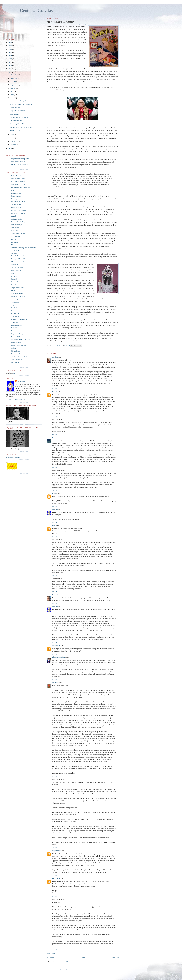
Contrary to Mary (16, 121)
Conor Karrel (57, 595)
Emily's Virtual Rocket (19, 210)
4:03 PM (54, 389)
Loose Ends (15, 311)
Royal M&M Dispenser (19, 345)
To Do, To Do (15, 114)
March (13, 138)
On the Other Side (17, 267)
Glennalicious (16, 351)
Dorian (54, 438)
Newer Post (50, 957)
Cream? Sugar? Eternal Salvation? (21, 127)
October (13, 81)
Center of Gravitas (36, 10)
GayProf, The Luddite (17, 111)
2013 (10, 49)
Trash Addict (15, 316)
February (14, 141)
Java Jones (15, 230)
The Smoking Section (18, 233)
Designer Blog (16, 193)
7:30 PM (54, 776)
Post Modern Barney (18, 182)
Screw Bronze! (16, 322)
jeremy (54, 525)
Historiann (15, 242)
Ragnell (14, 216)
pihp (13, 305)
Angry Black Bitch (17, 288)
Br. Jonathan (56, 878)
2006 (10, 72)
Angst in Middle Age (18, 296)
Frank (54, 493)
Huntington (15, 199)
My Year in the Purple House (21, 339)
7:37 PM (54, 435)
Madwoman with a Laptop (20, 245)
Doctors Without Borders (19, 164)
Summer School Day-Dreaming (21, 101)
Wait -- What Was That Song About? (22, 104)
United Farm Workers (18, 162)
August (13, 88)
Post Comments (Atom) (63, 962)
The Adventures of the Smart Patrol (23, 357)
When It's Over (15, 130)
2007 (10, 69)
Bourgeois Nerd (16, 325)
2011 (10, 56)
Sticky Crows (16, 337)
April (13, 135)
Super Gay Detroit (17, 293)
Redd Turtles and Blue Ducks (21, 187)
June (12, 95)
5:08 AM (54, 536)
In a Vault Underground (19, 319)
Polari (13, 190)
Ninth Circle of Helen (18, 184)
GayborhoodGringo (18, 334)
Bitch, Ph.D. (15, 290)
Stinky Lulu (15, 299)
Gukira (13, 348)
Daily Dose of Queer (18, 202)
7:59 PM (54, 467)
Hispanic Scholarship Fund (20, 159)
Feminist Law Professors (19, 256)
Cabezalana (15, 228)
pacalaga (55, 357)
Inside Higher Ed (17, 176)
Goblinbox (15, 265)
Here (15, 373)
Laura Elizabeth (16, 342)
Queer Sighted (16, 196)
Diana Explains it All (17, 124)
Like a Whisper (16, 270)
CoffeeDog (15, 279)
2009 (10, 62)
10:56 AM (55, 603)
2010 (10, 59)
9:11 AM (54, 592)
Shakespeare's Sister (18, 179)
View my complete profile (17, 400)
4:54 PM (54, 416)
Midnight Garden (17, 219)
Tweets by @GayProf (13, 457)
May (12, 98)
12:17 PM (55, 896)
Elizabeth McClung (59, 657)
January (13, 144)
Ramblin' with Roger (18, 213)
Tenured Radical (16, 282)
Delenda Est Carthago (18, 222)
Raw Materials (16, 331)
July (12, 91)
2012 (10, 52)
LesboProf (15, 285)
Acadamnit (15, 253)
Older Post (115, 957)
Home (83, 957)
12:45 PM (55, 643)
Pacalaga (14, 276)
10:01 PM (55, 523)
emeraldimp (56, 646)
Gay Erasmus (57, 851)
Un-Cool (14, 239)
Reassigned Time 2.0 (18, 259)
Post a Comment (51, 953)
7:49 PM (54, 848)
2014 (10, 46)
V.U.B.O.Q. (15, 302)
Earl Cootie (15, 313)
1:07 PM (54, 654)
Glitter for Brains (17, 360)
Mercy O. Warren (17, 273)
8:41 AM (54, 576)
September (14, 85)
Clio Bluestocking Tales (19, 262)
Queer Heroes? (15, 107)
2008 (10, 65)
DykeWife (15, 328)
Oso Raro (55, 682)
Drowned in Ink (16, 354)
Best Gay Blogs (16, 207)
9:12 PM (54, 506)
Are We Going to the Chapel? (20, 117)
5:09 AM (54, 875)
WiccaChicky (16, 236)
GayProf (55, 509)
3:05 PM (54, 949)
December (14, 75)
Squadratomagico (17, 225)
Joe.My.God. (15, 362)
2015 (10, 42)
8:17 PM (54, 490)
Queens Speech (16, 205)
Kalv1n (55, 392)
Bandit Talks (15, 308)
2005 (10, 148)
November (14, 78)
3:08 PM (54, 680)
